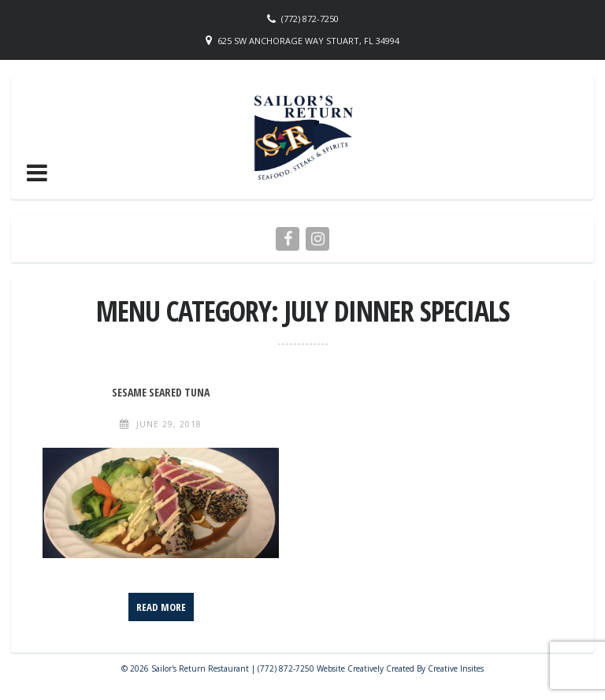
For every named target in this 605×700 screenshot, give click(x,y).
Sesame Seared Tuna (161, 392)
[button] (37, 173)
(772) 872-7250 (310, 19)
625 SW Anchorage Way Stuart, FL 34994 (308, 41)
